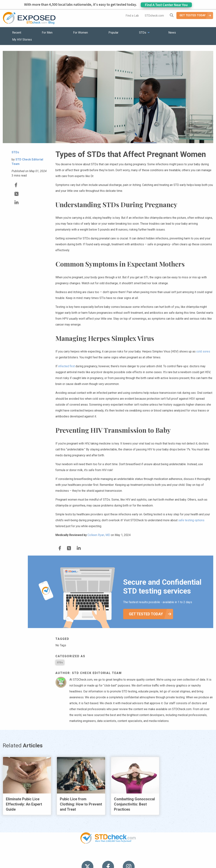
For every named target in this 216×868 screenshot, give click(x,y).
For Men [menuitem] (47, 33)
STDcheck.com (154, 16)
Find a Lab (132, 16)
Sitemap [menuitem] (137, 855)
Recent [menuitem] (17, 33)
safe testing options (191, 520)
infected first (66, 366)
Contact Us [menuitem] (119, 855)
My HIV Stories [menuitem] (22, 40)
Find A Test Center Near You (166, 5)
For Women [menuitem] (80, 33)
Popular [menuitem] (113, 33)
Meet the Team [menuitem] (158, 855)
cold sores (203, 351)
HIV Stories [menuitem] (98, 855)
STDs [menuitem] (143, 33)
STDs (60, 662)
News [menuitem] (172, 33)
